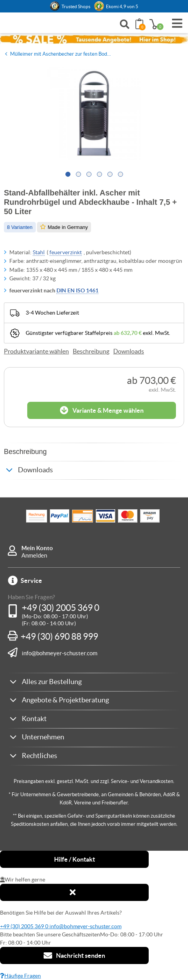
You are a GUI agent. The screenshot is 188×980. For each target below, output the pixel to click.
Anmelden (34, 555)
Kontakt (34, 719)
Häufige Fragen (20, 976)
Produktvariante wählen (36, 351)
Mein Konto (37, 548)
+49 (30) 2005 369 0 (61, 608)
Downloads (129, 351)
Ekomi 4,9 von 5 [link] (122, 6)
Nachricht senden (74, 955)
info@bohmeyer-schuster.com (60, 653)
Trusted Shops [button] (76, 6)
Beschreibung (91, 351)
